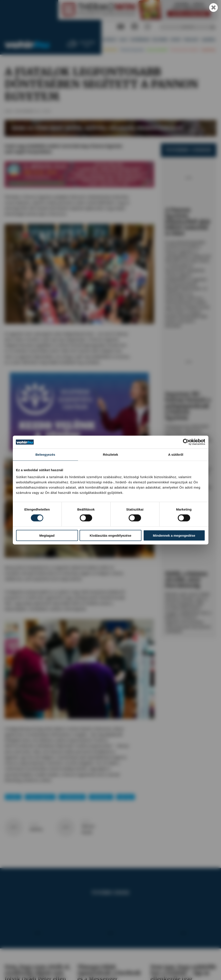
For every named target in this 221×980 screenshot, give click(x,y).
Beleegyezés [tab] (45, 455)
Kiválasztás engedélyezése (111, 535)
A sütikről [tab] (176, 455)
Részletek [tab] (110, 455)
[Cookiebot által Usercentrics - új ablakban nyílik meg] (186, 442)
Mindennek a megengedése (174, 535)
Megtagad (47, 535)
